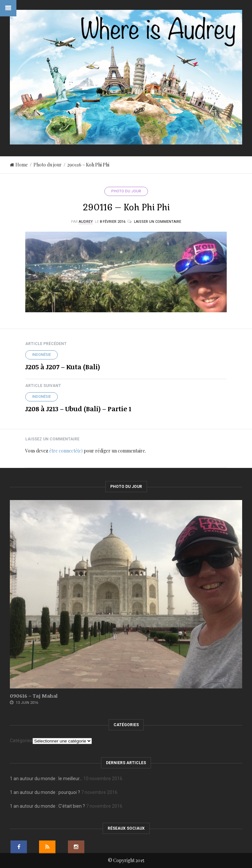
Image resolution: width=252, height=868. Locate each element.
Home (19, 165)
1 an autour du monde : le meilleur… (46, 779)
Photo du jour (48, 165)
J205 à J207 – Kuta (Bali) (63, 367)
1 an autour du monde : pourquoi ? (45, 792)
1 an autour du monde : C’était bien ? (47, 806)
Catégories (21, 741)
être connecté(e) (66, 451)
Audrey (86, 222)
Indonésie (42, 355)
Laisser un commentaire (157, 222)
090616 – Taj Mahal (34, 696)
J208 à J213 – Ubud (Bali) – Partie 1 (78, 409)
